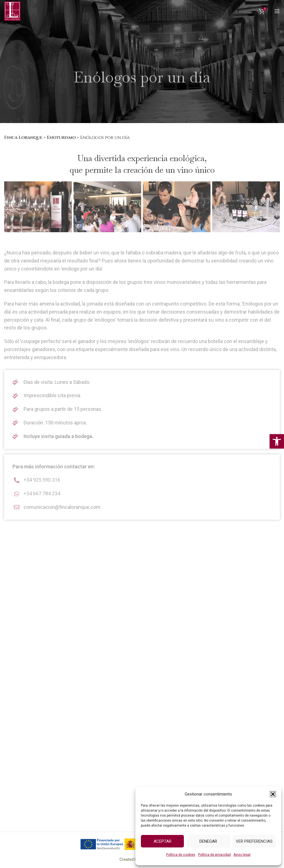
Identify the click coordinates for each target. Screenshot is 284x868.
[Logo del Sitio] (12, 11)
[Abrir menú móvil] (277, 11)
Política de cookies (181, 855)
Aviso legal (242, 855)
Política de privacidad (214, 855)
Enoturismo (61, 137)
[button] (277, 441)
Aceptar (163, 841)
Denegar (208, 841)
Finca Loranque (23, 137)
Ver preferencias (254, 841)
